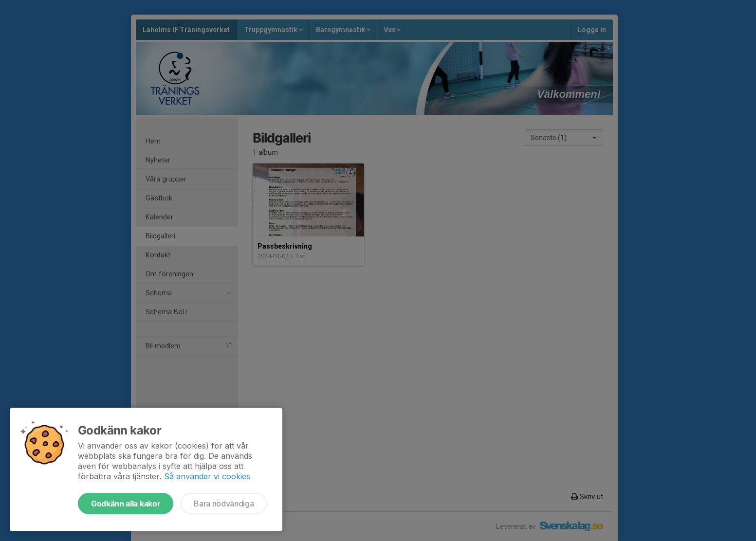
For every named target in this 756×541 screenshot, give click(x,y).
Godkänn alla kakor (126, 504)
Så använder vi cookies (207, 476)
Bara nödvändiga (224, 504)
